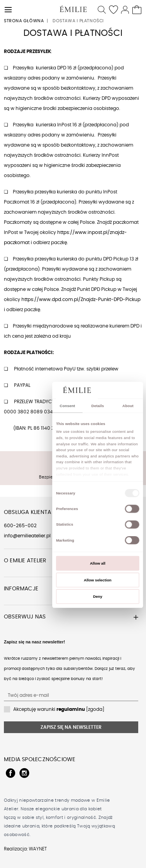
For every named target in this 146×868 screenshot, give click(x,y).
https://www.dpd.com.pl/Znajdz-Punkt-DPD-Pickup (81, 299)
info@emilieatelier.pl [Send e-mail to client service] (27, 536)
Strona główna (24, 21)
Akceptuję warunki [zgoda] (59, 709)
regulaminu (71, 709)
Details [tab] (97, 406)
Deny (97, 596)
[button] (9, 9)
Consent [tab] (67, 406)
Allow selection (98, 580)
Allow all (98, 563)
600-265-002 (20, 526)
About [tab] (128, 406)
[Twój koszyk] (137, 9)
